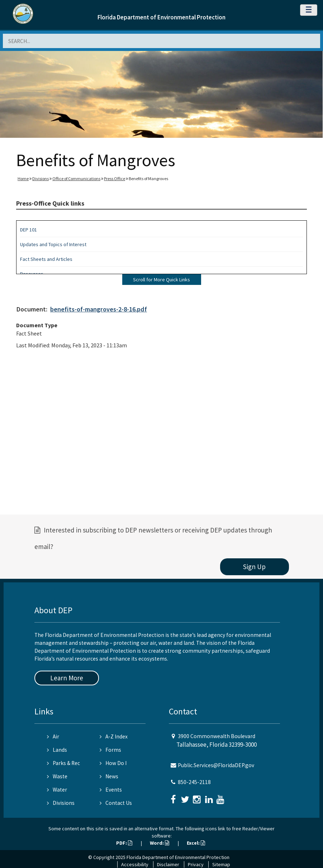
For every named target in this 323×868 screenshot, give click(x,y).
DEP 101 (28, 230)
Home (23, 179)
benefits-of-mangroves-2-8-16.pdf (99, 309)
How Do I (113, 763)
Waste (57, 776)
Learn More (67, 678)
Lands (57, 750)
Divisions (41, 179)
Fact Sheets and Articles (46, 259)
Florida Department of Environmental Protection (161, 17)
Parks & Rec (63, 763)
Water (57, 790)
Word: (160, 843)
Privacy (196, 864)
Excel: (196, 843)
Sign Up (254, 567)
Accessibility (135, 864)
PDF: (124, 843)
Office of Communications (76, 179)
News (109, 776)
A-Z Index (114, 736)
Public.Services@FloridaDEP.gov (216, 765)
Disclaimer (168, 864)
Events (111, 790)
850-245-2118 (194, 782)
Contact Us (116, 803)
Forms (110, 750)
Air (53, 736)
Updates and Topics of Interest (53, 244)
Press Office (115, 179)
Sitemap (221, 864)
